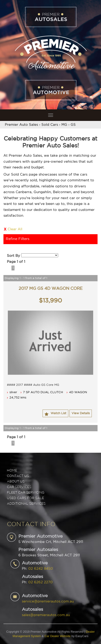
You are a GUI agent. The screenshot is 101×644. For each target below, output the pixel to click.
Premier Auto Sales (21, 125)
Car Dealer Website (58, 636)
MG (64, 125)
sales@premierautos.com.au (46, 615)
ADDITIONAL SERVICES (26, 504)
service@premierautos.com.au (48, 601)
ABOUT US (16, 482)
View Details (81, 413)
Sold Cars (50, 125)
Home (12, 470)
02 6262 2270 (40, 582)
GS (73, 125)
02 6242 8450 (41, 569)
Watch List (58, 413)
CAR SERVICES (19, 487)
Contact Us (18, 476)
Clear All (15, 229)
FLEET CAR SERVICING (26, 493)
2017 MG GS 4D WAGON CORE (51, 289)
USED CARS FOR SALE (25, 498)
